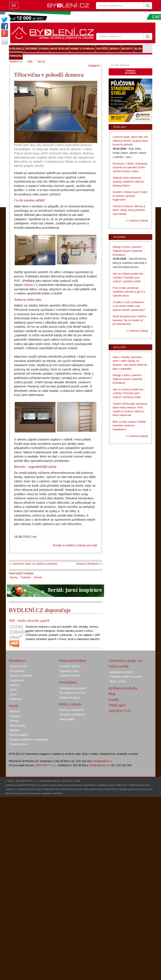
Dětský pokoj (17, 725)
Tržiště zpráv (117, 705)
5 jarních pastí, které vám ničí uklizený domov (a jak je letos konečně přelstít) (130, 141)
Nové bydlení (68, 682)
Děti (30, 61)
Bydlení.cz (16, 61)
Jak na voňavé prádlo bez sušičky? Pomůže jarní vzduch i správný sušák (128, 277)
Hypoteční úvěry (69, 671)
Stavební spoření (70, 676)
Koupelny (15, 716)
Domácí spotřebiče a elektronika (29, 740)
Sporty (14, 577)
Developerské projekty (73, 688)
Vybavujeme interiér (121, 672)
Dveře (13, 690)
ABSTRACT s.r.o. (46, 765)
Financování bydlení (72, 661)
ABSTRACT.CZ (120, 711)
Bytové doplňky (19, 735)
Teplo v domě (117, 681)
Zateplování (17, 680)
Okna (13, 694)
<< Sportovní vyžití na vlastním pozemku (33, 564)
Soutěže (114, 700)
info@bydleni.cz (102, 761)
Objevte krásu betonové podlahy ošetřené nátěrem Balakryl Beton (128, 181)
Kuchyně (15, 711)
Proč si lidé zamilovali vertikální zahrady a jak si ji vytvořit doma (129, 292)
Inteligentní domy (70, 697)
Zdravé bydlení (19, 744)
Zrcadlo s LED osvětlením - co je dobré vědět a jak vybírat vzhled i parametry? (129, 306)
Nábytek (15, 730)
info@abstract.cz (99, 765)
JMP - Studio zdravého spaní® (29, 621)
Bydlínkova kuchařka (123, 688)
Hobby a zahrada (70, 704)
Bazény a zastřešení (72, 710)
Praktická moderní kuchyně (126, 677)
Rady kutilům (67, 719)
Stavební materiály (21, 676)
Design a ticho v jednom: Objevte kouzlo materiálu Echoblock (128, 251)
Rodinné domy (18, 666)
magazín (94, 65)
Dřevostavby (17, 671)
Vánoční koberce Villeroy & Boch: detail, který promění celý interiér (129, 210)
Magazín (120, 347)
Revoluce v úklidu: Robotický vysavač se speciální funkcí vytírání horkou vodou (130, 167)
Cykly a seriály (119, 666)
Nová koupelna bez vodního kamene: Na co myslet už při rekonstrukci (130, 320)
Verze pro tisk (88, 545)
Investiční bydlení (70, 666)
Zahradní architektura (73, 714)
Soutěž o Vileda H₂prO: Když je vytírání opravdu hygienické (130, 196)
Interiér (38, 577)
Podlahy (26, 577)
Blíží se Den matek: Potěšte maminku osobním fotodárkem (129, 426)
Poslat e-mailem (64, 545)
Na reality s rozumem (72, 693)
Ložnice (14, 721)
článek (28, 285)
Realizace (16, 699)
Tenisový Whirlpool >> (89, 564)
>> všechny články (137, 221)
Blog (112, 694)
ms (34, 537)
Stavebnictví (17, 661)
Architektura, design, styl (125, 661)
